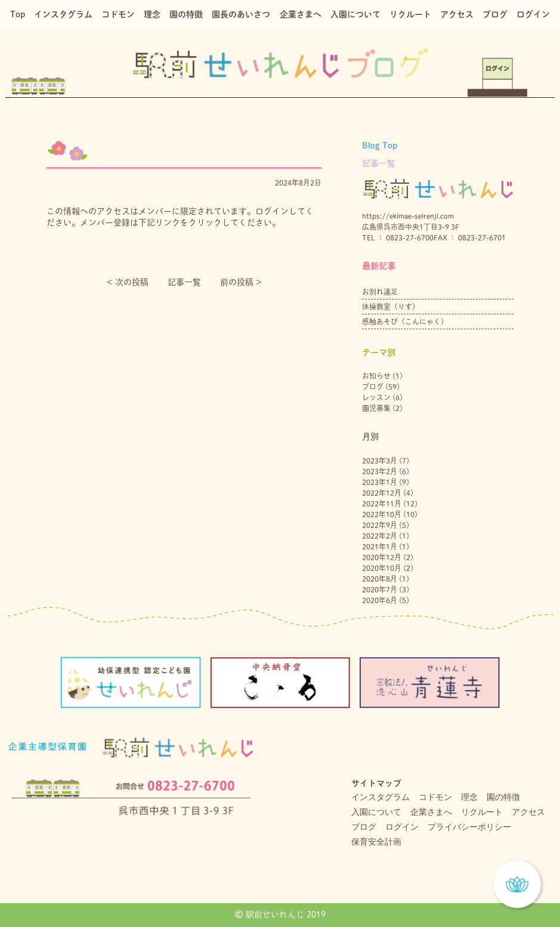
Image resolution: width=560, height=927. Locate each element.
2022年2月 (380, 536)
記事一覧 (184, 282)
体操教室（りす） (391, 307)
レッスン (376, 397)
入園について (355, 14)
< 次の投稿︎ (128, 282)
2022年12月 (382, 493)
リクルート (410, 14)
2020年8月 (380, 579)
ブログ (495, 14)
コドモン (118, 14)
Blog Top (380, 146)
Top (18, 14)
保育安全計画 (376, 842)
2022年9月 (380, 525)
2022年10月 (382, 514)
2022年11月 (382, 503)
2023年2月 (380, 471)
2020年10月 (382, 568)
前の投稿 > (241, 282)
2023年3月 (380, 461)
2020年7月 (380, 589)
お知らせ (376, 376)
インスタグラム (63, 14)
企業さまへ (301, 14)
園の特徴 (186, 14)
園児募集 (376, 408)
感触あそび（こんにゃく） (405, 322)
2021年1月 (380, 546)
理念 (152, 14)
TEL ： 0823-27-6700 (398, 237)
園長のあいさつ (241, 14)
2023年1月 (380, 482)
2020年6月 (380, 600)
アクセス (457, 14)
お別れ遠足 (380, 292)
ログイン (533, 14)
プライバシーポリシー (469, 827)
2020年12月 (382, 557)
